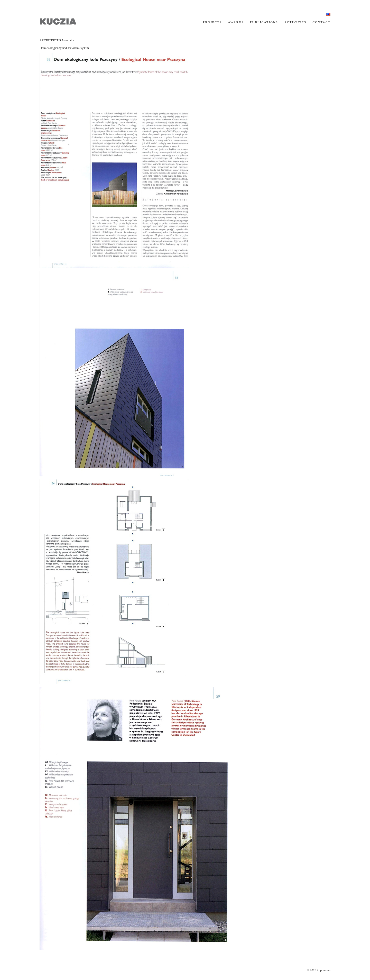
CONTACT (321, 22)
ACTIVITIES (295, 22)
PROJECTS (212, 22)
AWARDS (236, 22)
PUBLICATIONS (264, 22)
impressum (324, 970)
